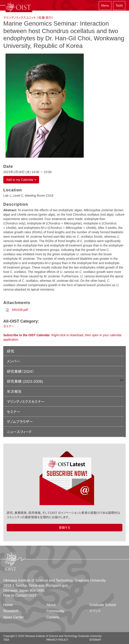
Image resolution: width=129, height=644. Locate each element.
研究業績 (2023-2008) (25, 382)
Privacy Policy (57, 640)
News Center (13, 617)
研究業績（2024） (20, 372)
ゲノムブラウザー (20, 422)
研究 (11, 351)
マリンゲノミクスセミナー (26, 402)
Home (8, 605)
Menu (105, 6)
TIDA (6, 640)
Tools (119, 6)
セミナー (9, 326)
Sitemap (95, 640)
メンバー (13, 361)
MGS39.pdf (20, 310)
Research (11, 611)
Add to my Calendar (21, 180)
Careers (53, 617)
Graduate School (102, 605)
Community (55, 611)
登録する (64, 528)
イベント (95, 611)
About (51, 605)
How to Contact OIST (20, 595)
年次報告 (14, 392)
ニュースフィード (19, 432)
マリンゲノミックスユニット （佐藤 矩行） (28, 18)
